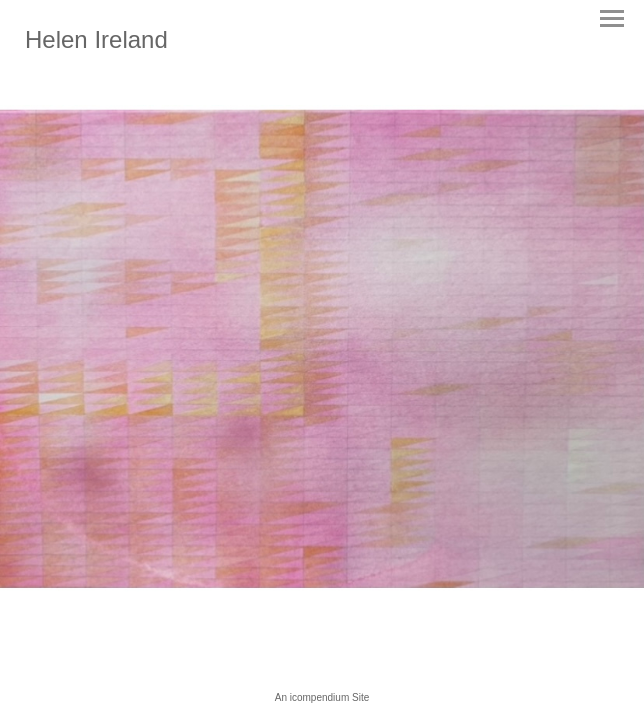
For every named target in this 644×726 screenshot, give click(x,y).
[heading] (96, 44)
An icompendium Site (322, 697)
